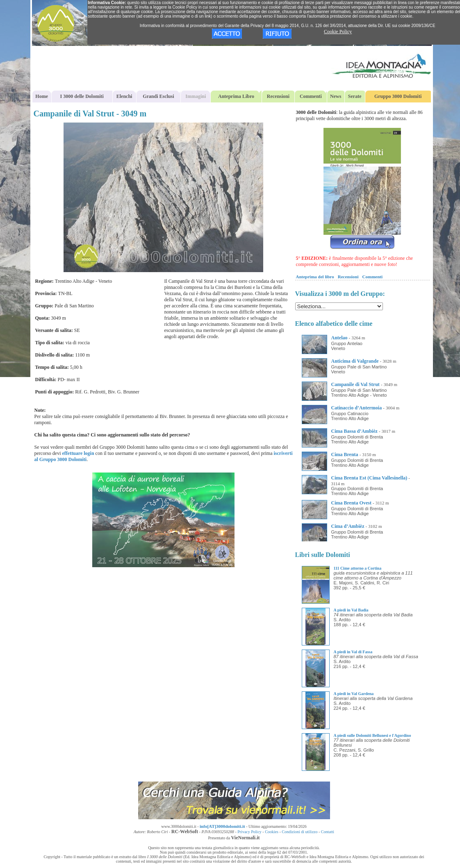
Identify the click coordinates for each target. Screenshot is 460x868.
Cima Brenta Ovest (351, 503)
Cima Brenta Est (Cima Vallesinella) (369, 478)
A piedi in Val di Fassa (353, 652)
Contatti (328, 832)
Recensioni (278, 96)
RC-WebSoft (185, 832)
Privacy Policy (249, 832)
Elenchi (124, 96)
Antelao (339, 338)
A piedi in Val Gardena (354, 694)
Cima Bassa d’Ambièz (354, 431)
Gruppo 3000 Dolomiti (398, 96)
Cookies (272, 832)
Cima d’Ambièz (348, 526)
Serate (355, 96)
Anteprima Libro (236, 96)
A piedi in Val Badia (351, 610)
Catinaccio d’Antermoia (357, 408)
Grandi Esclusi (158, 96)
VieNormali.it (246, 838)
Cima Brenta (345, 454)
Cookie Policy (338, 32)
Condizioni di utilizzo (299, 832)
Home (42, 96)
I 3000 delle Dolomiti (82, 96)
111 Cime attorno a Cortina (358, 568)
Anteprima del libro (315, 277)
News (336, 96)
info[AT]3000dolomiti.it (222, 826)
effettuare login (78, 453)
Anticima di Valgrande (355, 361)
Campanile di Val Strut (355, 384)
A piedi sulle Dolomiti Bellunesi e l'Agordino (372, 735)
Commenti (311, 96)
